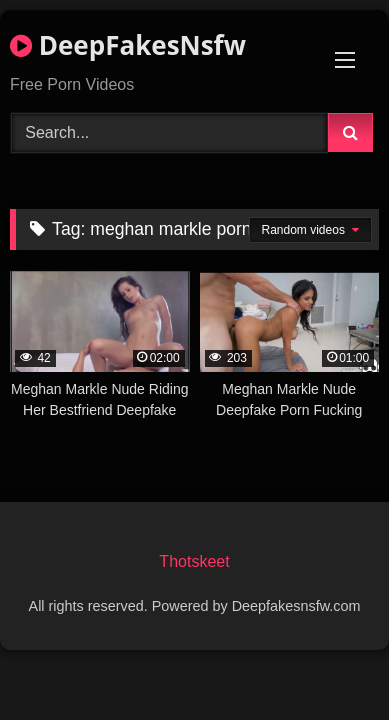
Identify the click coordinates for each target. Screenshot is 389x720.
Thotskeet (194, 561)
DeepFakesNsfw (128, 45)
